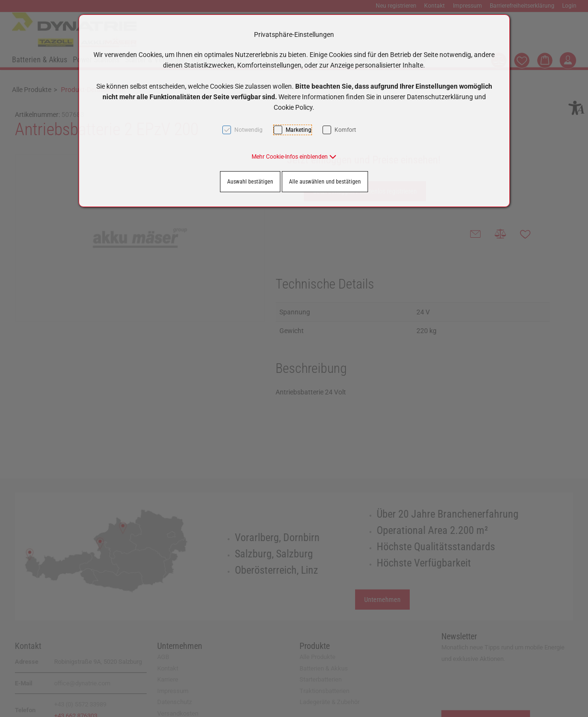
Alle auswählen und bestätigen (325, 182)
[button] (294, 157)
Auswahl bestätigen (250, 182)
